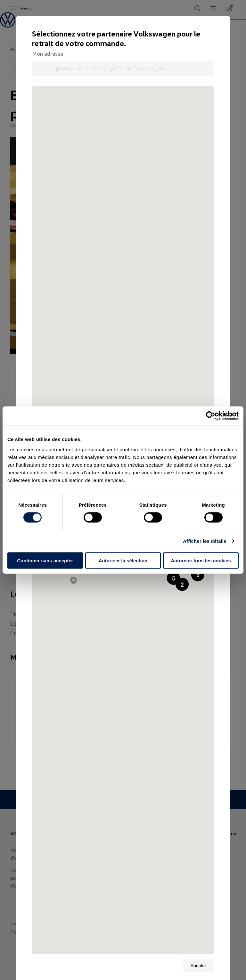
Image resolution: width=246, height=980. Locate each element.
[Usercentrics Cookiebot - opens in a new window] (211, 416)
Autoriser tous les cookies (201, 560)
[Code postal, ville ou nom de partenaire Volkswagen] (123, 68)
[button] (198, 575)
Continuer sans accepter (45, 560)
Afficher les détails (205, 541)
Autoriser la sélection (123, 560)
